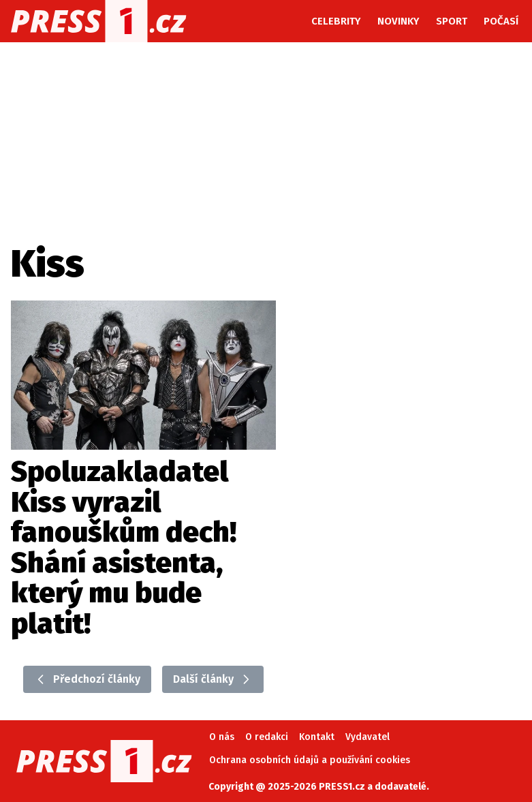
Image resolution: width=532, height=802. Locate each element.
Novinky (398, 21)
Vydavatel (367, 737)
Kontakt (317, 737)
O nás (222, 737)
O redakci (267, 737)
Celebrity (336, 21)
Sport (452, 21)
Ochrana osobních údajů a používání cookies (310, 760)
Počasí (501, 21)
